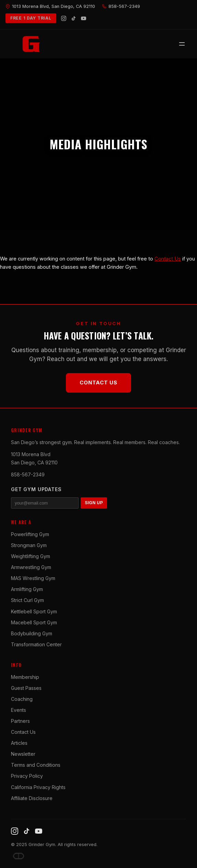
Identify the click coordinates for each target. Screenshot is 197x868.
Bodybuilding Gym (32, 633)
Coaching (22, 699)
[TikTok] (74, 18)
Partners (20, 721)
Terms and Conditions (36, 765)
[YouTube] (84, 18)
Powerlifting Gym (30, 534)
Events (19, 710)
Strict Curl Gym (27, 600)
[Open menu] (182, 44)
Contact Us (168, 259)
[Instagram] (64, 18)
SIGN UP (94, 503)
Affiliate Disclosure (32, 798)
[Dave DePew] (19, 856)
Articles (19, 743)
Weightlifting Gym (31, 556)
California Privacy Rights (38, 787)
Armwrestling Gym (31, 567)
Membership (25, 677)
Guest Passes (26, 688)
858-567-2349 (28, 474)
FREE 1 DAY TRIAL (31, 18)
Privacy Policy (27, 776)
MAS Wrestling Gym (33, 578)
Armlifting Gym (27, 589)
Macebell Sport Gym (34, 622)
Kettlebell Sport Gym (34, 611)
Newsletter (23, 754)
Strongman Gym (29, 545)
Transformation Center (36, 644)
